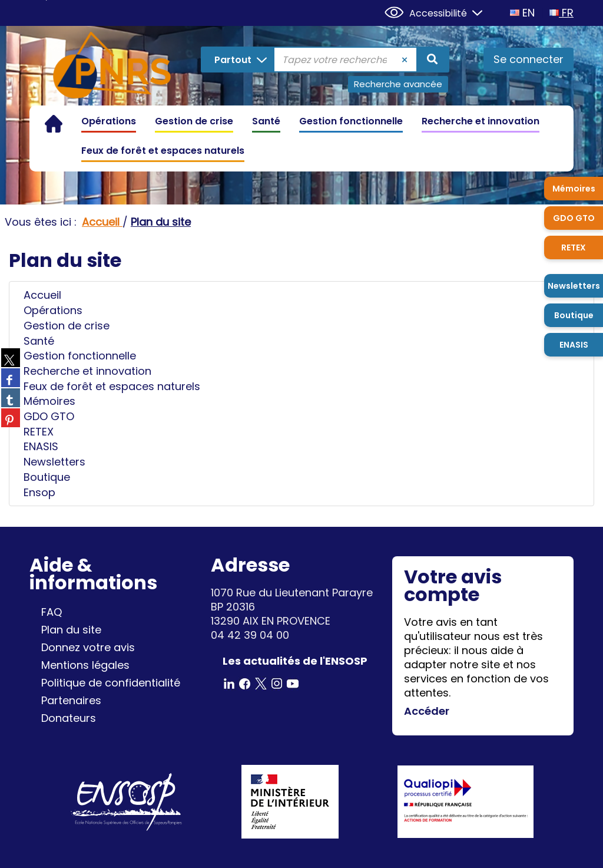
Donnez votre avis (88, 647)
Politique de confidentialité (111, 683)
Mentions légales (85, 665)
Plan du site (71, 630)
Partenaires (71, 700)
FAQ (52, 612)
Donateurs (69, 718)
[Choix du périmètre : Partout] (238, 60)
